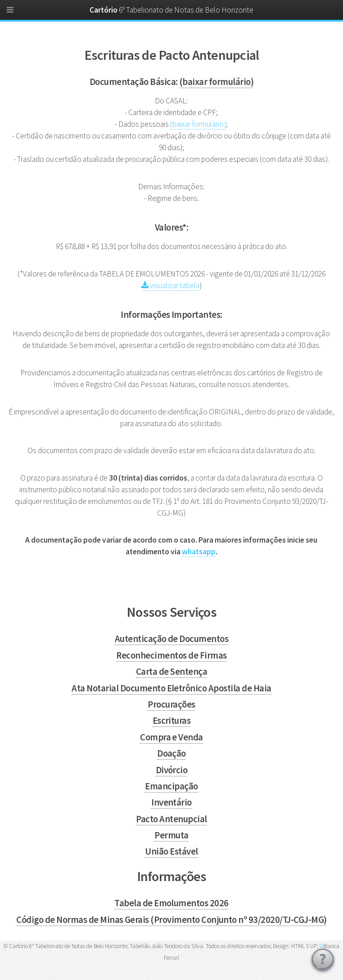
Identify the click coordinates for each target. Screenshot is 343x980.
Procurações (171, 704)
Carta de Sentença (171, 672)
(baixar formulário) (216, 82)
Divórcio (172, 770)
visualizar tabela (170, 285)
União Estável (171, 851)
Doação (171, 753)
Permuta (171, 835)
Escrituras (172, 721)
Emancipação (171, 786)
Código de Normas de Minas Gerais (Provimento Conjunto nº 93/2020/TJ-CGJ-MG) (171, 920)
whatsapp (199, 552)
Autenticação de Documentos (171, 639)
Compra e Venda (171, 737)
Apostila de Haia (240, 688)
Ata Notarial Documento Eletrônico (139, 688)
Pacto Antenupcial (171, 819)
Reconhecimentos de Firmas (171, 655)
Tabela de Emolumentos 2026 (171, 903)
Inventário (171, 802)
